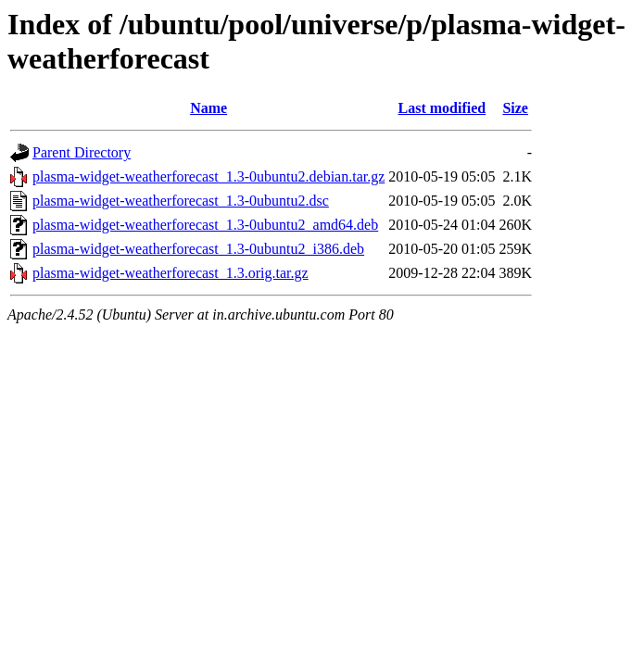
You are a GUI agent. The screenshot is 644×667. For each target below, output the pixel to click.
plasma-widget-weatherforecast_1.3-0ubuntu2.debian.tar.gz (208, 176)
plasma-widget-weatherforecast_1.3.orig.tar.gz (170, 273)
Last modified (442, 108)
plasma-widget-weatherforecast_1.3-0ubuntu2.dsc (181, 201)
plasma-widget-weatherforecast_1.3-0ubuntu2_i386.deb (198, 249)
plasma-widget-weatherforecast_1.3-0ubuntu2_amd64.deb (205, 225)
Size (515, 108)
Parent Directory (82, 152)
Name (208, 108)
